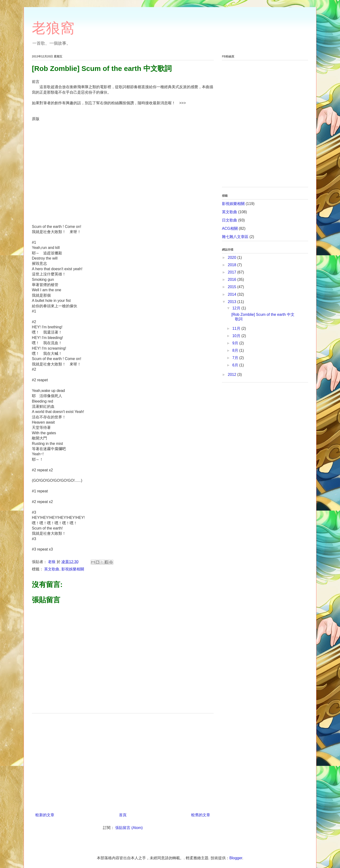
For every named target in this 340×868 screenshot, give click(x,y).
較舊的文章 (201, 815)
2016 (233, 280)
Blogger (236, 858)
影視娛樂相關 (73, 569)
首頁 (123, 815)
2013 (233, 302)
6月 (236, 365)
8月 (236, 350)
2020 (233, 258)
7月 (236, 358)
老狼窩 (53, 28)
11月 (237, 328)
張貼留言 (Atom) (129, 828)
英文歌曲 (52, 569)
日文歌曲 (229, 220)
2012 (233, 375)
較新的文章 (45, 815)
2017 (233, 272)
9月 (236, 343)
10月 (237, 336)
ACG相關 (230, 228)
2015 (233, 287)
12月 (237, 308)
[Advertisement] (123, 761)
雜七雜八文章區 (235, 237)
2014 (233, 294)
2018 (233, 265)
